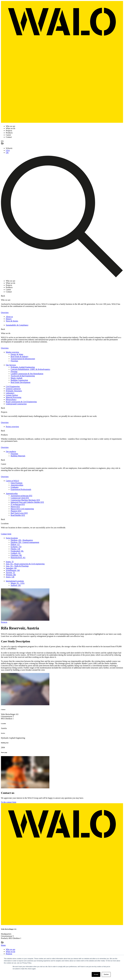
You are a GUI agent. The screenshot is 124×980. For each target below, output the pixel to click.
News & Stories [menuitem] (12, 321)
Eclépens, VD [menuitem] (16, 547)
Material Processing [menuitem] (14, 397)
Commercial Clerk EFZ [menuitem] (20, 498)
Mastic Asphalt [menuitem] (16, 378)
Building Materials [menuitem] (18, 456)
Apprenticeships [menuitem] (17, 485)
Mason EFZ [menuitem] (15, 507)
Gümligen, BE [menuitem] (16, 555)
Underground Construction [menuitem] (16, 404)
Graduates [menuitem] (15, 487)
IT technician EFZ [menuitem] (18, 504)
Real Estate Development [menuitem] (21, 382)
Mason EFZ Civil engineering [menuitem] (22, 509)
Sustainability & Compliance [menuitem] (17, 325)
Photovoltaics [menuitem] (11, 400)
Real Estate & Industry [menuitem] (19, 356)
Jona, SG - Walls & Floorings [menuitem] (17, 566)
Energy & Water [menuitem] (17, 354)
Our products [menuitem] (11, 451)
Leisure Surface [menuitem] (12, 395)
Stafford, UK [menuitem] (16, 585)
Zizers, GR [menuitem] (10, 577)
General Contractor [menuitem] (13, 389)
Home (3, 945)
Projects (4, 622)
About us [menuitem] (9, 317)
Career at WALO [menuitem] (12, 481)
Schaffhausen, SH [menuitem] (13, 570)
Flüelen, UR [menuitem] (15, 549)
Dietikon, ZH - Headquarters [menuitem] (22, 540)
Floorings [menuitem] (14, 361)
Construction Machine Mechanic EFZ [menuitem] (25, 500)
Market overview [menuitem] (12, 352)
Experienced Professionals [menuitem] (21, 489)
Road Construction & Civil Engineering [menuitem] (21, 402)
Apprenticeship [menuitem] (12, 494)
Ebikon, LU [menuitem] (15, 544)
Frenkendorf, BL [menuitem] (17, 551)
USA (8, 150)
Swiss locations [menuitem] (12, 538)
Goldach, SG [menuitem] (16, 553)
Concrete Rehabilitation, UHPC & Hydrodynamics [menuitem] (30, 369)
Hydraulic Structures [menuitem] (14, 391)
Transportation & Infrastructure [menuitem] (23, 359)
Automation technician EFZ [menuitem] (21, 496)
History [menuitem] (9, 319)
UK (7, 153)
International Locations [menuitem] (15, 581)
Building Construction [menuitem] (19, 380)
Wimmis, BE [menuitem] (11, 575)
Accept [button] (96, 974)
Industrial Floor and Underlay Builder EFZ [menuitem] (27, 502)
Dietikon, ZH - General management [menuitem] (25, 542)
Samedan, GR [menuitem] (11, 568)
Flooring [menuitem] (14, 371)
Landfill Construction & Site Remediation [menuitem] (27, 374)
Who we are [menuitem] (10, 949)
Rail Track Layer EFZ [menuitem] (19, 513)
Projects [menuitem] (9, 954)
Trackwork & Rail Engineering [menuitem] (23, 376)
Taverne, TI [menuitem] (10, 573)
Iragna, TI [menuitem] (10, 562)
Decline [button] (106, 974)
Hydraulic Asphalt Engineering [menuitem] (23, 367)
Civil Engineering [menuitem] (13, 386)
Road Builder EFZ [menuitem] (18, 515)
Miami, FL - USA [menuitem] (18, 583)
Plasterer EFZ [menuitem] (16, 511)
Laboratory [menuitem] (10, 393)
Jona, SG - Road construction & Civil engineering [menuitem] (25, 564)
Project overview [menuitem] (12, 427)
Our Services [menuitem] (11, 365)
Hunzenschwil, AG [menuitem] (18, 558)
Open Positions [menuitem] (17, 483)
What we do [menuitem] (10, 952)
